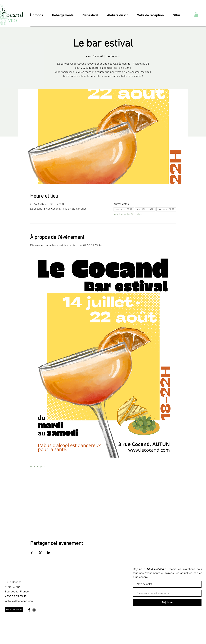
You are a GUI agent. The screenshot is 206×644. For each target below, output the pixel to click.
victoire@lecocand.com (19, 601)
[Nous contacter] (14, 610)
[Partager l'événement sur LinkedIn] (49, 553)
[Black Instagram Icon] (34, 610)
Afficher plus (38, 466)
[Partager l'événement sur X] (40, 553)
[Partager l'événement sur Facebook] (32, 553)
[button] (196, 14)
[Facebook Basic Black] (29, 610)
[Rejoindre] (167, 602)
